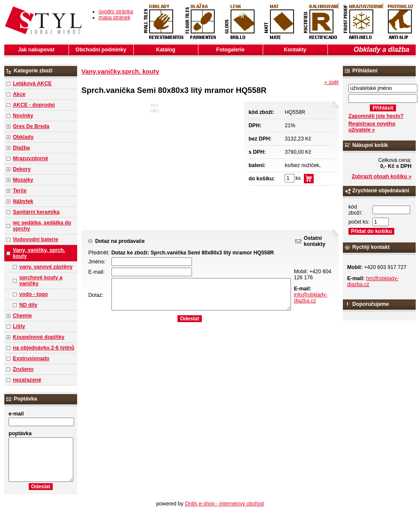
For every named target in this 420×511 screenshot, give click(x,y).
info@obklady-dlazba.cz (311, 298)
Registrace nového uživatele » (372, 127)
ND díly (28, 305)
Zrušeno (23, 369)
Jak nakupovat (36, 50)
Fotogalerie (231, 50)
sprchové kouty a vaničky (41, 281)
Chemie (22, 316)
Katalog (166, 50)
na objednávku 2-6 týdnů (43, 348)
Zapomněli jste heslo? (376, 116)
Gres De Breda (31, 126)
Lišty (19, 326)
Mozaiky (23, 180)
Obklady (23, 137)
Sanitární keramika (36, 212)
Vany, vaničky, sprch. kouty (39, 253)
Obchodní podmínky (101, 50)
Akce (19, 94)
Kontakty (295, 50)
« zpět (331, 82)
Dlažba (21, 148)
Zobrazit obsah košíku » (382, 176)
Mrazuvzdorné (30, 158)
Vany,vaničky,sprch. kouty (120, 72)
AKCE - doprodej (34, 105)
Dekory (22, 169)
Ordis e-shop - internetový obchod (224, 504)
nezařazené (27, 380)
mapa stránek (114, 18)
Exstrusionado (31, 359)
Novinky (23, 116)
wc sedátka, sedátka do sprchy (42, 226)
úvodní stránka (116, 12)
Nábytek (23, 201)
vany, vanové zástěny (46, 267)
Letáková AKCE (32, 84)
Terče (20, 191)
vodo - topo (34, 294)
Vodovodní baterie (36, 239)
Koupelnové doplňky (39, 337)
